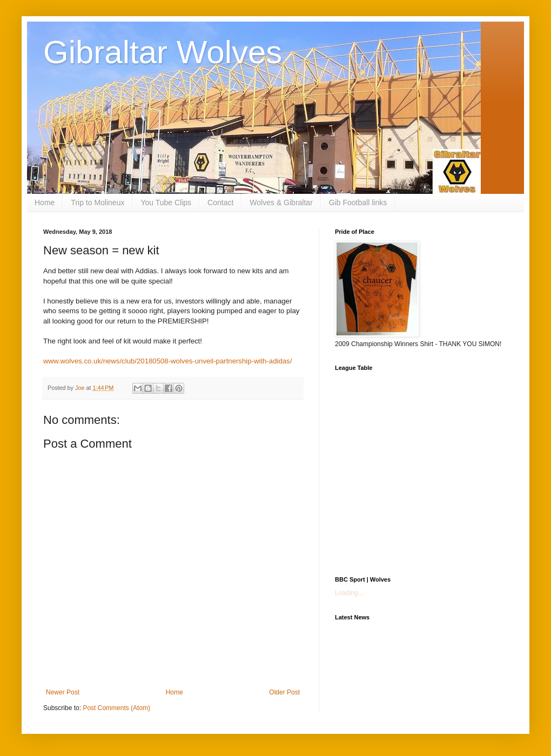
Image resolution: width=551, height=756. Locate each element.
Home (45, 202)
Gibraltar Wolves (163, 52)
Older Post (284, 692)
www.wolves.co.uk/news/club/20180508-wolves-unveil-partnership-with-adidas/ (167, 361)
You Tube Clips (166, 202)
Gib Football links (358, 202)
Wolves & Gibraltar (281, 202)
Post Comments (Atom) (116, 708)
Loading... (349, 593)
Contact (220, 202)
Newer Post (63, 692)
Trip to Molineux (98, 202)
